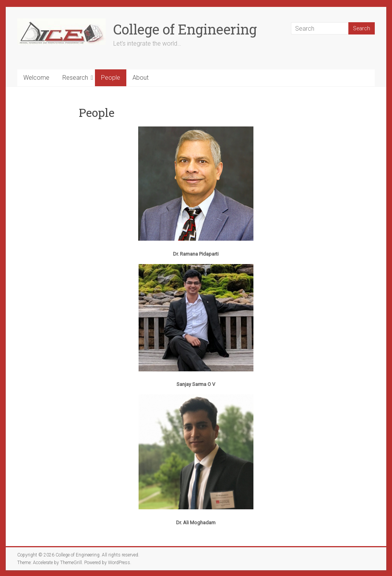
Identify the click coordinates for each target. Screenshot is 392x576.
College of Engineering (185, 29)
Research (75, 78)
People (111, 78)
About (140, 78)
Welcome (36, 78)
